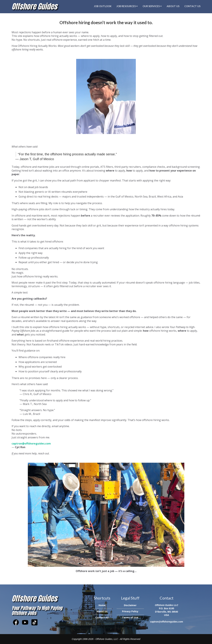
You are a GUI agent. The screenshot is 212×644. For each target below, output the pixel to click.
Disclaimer (130, 605)
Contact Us (192, 6)
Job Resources (127, 6)
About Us (173, 6)
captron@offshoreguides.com (167, 622)
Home (102, 605)
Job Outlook (103, 6)
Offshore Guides (34, 6)
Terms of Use (130, 617)
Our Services (152, 6)
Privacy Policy (130, 611)
